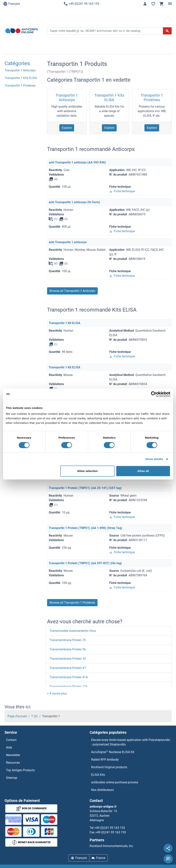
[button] (57, 693)
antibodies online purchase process (115, 782)
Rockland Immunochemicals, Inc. (112, 846)
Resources (13, 763)
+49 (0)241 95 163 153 (81, 4)
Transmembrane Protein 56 (68, 649)
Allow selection (87, 471)
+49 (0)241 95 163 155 (111, 832)
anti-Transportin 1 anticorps (68, 242)
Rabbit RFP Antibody (105, 760)
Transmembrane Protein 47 (68, 668)
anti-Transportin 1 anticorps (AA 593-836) (77, 162)
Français (11, 4)
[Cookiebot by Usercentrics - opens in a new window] (154, 394)
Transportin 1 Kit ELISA (65, 323)
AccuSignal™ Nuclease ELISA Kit (113, 752)
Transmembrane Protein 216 (69, 686)
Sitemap (12, 778)
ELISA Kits (98, 775)
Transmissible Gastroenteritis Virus (73, 631)
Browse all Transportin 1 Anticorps (72, 291)
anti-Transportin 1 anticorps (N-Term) (74, 202)
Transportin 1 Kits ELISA (109, 98)
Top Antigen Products (20, 770)
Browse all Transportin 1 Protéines (72, 603)
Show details (154, 459)
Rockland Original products (109, 767)
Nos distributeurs (102, 790)
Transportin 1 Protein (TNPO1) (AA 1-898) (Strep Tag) (86, 528)
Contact (11, 740)
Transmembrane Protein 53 (68, 659)
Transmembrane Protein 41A (69, 677)
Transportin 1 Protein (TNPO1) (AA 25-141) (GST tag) (85, 488)
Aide (9, 747)
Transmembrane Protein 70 (68, 640)
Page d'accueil (17, 716)
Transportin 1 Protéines (152, 98)
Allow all (143, 471)
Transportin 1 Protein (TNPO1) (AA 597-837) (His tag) (85, 563)
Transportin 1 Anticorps (67, 98)
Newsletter (13, 755)
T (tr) (35, 716)
